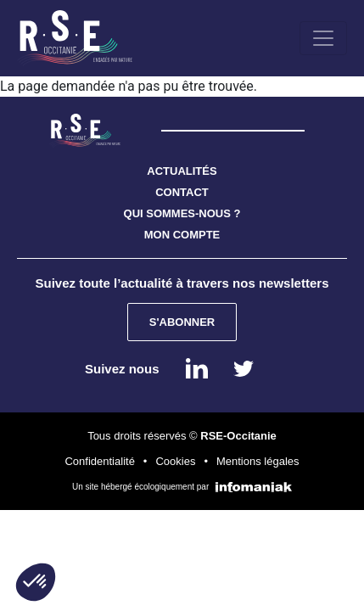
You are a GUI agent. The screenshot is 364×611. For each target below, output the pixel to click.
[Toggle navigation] (323, 38)
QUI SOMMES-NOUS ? (182, 213)
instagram (244, 368)
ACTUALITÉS (182, 171)
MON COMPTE (182, 235)
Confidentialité (99, 461)
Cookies (175, 461)
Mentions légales (258, 461)
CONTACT (182, 192)
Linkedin (197, 368)
